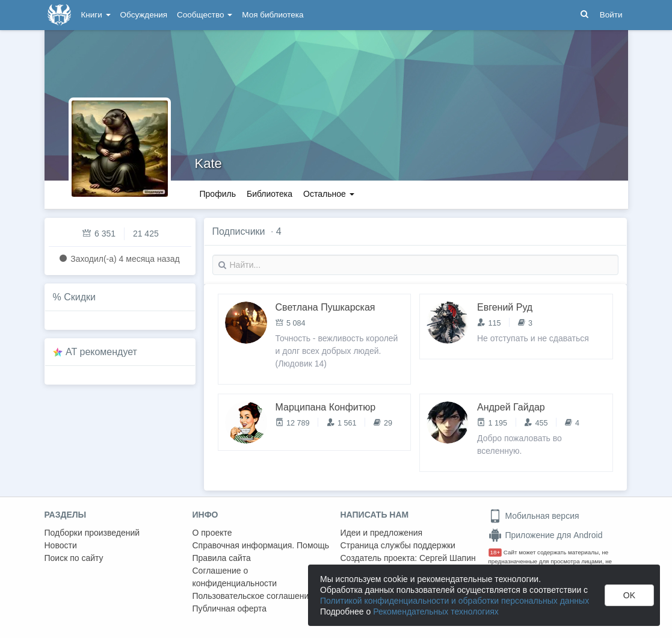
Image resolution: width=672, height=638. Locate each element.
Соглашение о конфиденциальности (235, 577)
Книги (96, 15)
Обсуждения (144, 15)
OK (629, 595)
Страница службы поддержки (398, 545)
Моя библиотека (273, 15)
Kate (208, 163)
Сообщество (205, 15)
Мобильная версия (534, 516)
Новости (61, 545)
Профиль (218, 194)
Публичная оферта (230, 609)
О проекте (212, 533)
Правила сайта (222, 558)
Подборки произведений (92, 533)
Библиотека (270, 194)
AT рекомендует (101, 352)
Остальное (329, 194)
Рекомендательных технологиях (436, 612)
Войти (611, 15)
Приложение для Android (546, 535)
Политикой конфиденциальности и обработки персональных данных (455, 601)
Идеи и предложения (382, 533)
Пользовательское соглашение (253, 596)
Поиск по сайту (74, 558)
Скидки (80, 297)
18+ (495, 552)
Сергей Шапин (448, 558)
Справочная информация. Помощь (261, 545)
